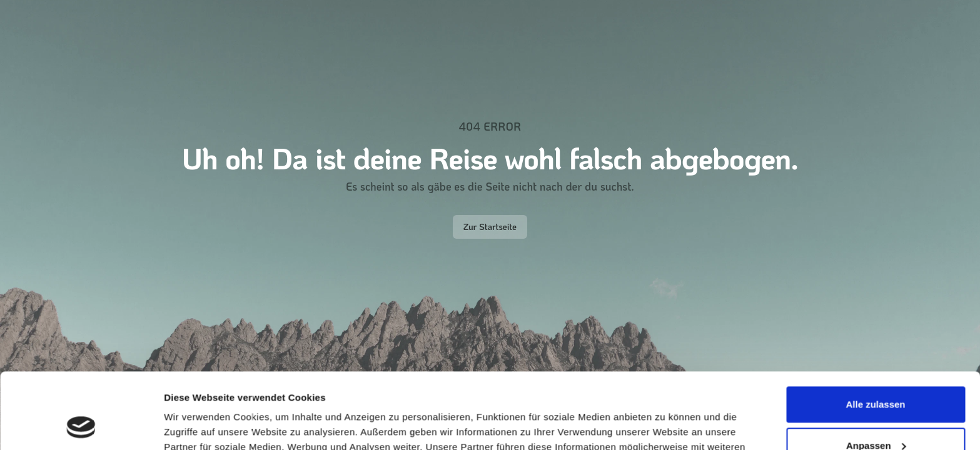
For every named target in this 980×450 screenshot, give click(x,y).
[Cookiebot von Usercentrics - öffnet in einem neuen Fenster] (81, 426)
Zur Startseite (490, 227)
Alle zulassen (875, 333)
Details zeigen (195, 425)
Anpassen (876, 374)
